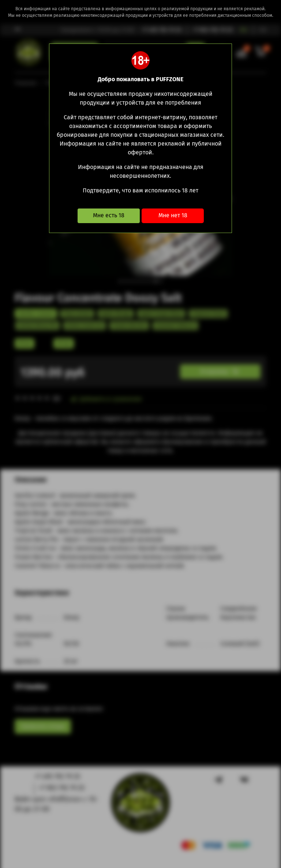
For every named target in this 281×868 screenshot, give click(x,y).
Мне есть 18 (109, 215)
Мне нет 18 (173, 215)
